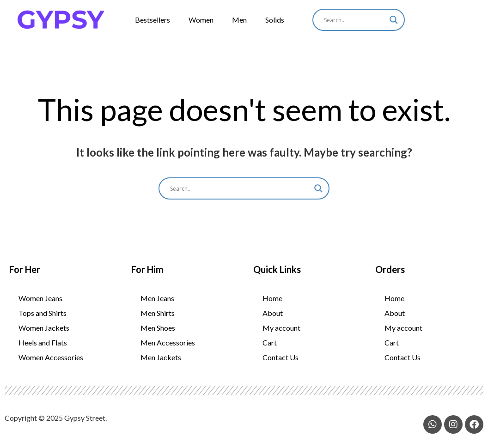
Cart (270, 348)
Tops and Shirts (43, 318)
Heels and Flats (43, 348)
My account (281, 333)
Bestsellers (152, 20)
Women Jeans (40, 304)
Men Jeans (157, 304)
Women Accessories (51, 363)
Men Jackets (161, 363)
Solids (275, 20)
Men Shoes (158, 333)
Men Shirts (158, 318)
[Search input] (354, 20)
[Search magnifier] (394, 20)
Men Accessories (168, 348)
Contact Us (281, 363)
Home (272, 304)
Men (239, 20)
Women (201, 20)
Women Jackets (44, 333)
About (273, 318)
